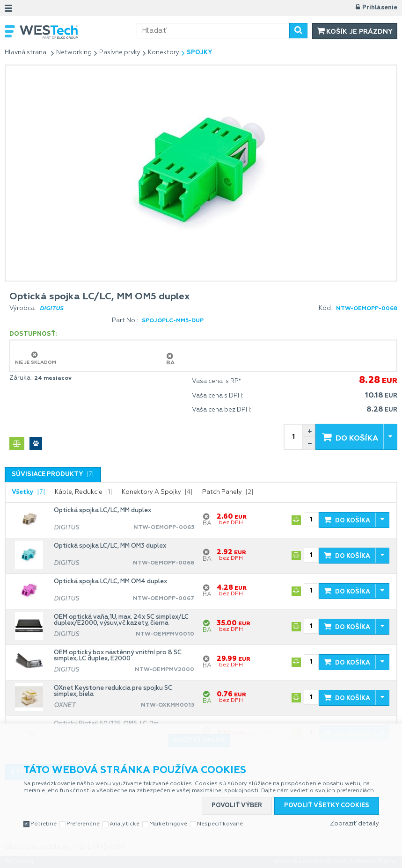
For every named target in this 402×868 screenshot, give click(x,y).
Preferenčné (83, 824)
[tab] (53, 474)
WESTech (78, 32)
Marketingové (168, 824)
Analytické (124, 824)
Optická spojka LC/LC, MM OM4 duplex (110, 582)
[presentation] (53, 475)
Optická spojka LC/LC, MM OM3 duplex (110, 546)
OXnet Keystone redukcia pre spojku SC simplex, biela (113, 691)
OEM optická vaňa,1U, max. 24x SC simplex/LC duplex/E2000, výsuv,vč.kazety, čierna (121, 620)
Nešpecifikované (220, 824)
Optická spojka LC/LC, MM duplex (102, 510)
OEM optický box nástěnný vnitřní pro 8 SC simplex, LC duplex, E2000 (118, 656)
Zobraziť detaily (354, 824)
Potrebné (44, 824)
